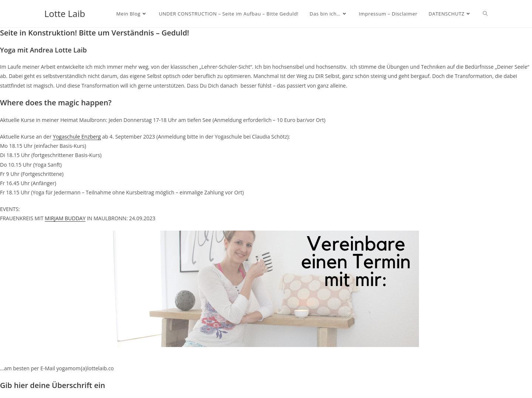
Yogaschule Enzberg (77, 137)
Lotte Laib (65, 13)
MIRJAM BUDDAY (65, 218)
